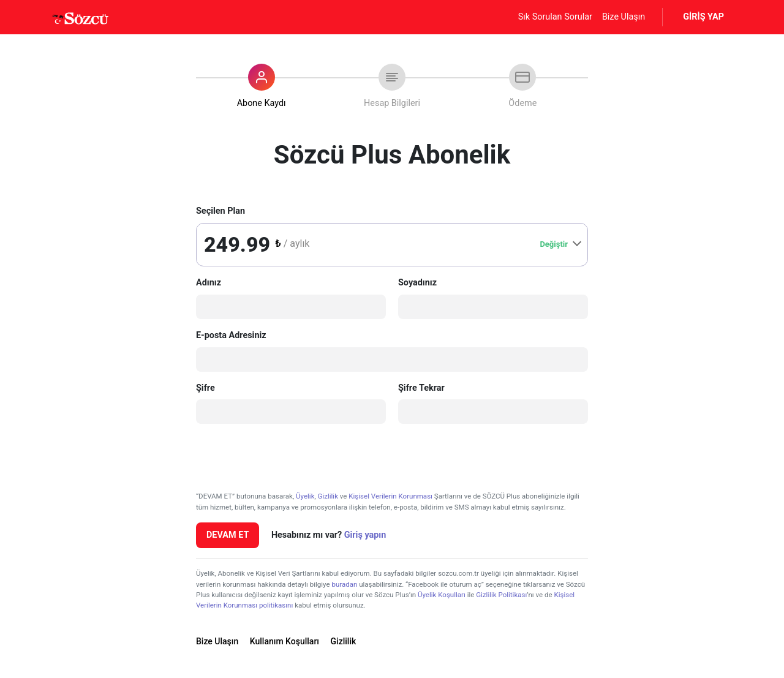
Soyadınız (417, 283)
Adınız (209, 283)
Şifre (205, 388)
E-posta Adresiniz (231, 335)
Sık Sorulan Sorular (555, 17)
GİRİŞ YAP (703, 17)
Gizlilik (328, 496)
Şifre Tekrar (421, 388)
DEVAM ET (228, 535)
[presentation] (289, 458)
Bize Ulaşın (624, 17)
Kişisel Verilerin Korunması (390, 496)
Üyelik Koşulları (442, 595)
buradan (344, 584)
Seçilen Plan (221, 211)
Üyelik (305, 496)
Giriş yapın (365, 535)
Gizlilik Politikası (501, 595)
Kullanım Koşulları (285, 641)
